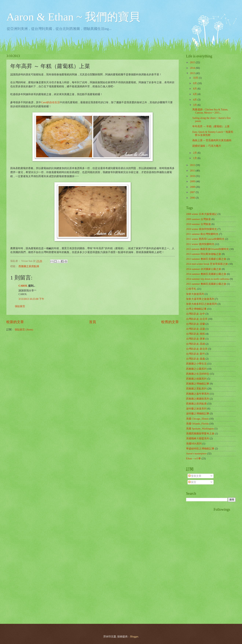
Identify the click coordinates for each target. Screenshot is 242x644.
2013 (193, 73)
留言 (192, 482)
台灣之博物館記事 (196, 309)
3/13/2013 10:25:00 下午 (31, 299)
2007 (193, 192)
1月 (195, 158)
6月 (195, 94)
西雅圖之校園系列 (196, 379)
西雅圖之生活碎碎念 (198, 374)
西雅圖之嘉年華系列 (198, 394)
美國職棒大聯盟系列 (198, 439)
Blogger (134, 637)
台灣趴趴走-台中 (196, 314)
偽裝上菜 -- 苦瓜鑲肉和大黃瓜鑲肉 (212, 140)
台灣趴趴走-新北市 (197, 349)
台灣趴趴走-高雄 (196, 344)
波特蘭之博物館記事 (198, 414)
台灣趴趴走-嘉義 (196, 359)
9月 (195, 83)
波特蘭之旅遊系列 (196, 409)
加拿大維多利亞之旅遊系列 (201, 304)
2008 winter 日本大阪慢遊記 (201, 214)
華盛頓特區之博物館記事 (200, 449)
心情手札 (191, 289)
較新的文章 (15, 322)
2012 (193, 165)
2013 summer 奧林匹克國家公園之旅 (206, 259)
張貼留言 (20, 306)
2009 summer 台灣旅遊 (198, 219)
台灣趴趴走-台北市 (197, 319)
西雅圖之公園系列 (196, 369)
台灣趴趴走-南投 (196, 334)
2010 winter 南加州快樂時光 (201, 229)
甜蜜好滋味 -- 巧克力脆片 (207, 146)
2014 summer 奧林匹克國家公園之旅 (206, 274)
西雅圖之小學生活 (196, 364)
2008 (193, 187)
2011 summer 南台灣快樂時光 (202, 234)
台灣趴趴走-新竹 (196, 354)
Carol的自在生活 (50, 102)
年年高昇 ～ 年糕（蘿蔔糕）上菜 (211, 126)
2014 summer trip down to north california (208, 279)
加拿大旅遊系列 (195, 294)
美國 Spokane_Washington (200, 429)
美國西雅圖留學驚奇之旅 (200, 434)
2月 (195, 153)
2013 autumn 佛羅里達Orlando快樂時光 (207, 249)
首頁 (93, 322)
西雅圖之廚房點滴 (29, 266)
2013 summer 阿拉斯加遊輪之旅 (204, 254)
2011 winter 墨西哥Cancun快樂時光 (205, 239)
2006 (193, 198)
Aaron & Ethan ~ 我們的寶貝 (73, 17)
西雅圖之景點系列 (196, 389)
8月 (195, 89)
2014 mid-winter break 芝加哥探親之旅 (207, 264)
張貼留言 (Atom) (24, 330)
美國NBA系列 (194, 444)
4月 (195, 100)
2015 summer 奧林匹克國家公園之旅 (206, 284)
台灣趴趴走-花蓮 (196, 329)
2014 (193, 68)
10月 (196, 78)
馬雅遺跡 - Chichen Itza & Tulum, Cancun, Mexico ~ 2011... (210, 111)
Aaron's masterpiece (196, 454)
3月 (195, 105)
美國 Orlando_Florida (197, 424)
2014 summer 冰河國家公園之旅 (204, 269)
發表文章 (195, 476)
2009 (193, 181)
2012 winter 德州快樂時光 (200, 244)
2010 (193, 176)
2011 (193, 171)
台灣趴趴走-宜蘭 (196, 324)
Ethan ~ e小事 (194, 459)
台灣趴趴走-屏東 (196, 339)
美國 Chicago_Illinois (197, 419)
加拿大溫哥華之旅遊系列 (200, 299)
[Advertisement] (201, 562)
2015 (193, 62)
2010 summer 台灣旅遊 (198, 224)
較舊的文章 (170, 322)
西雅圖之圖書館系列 (198, 399)
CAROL (23, 286)
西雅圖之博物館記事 (198, 384)
